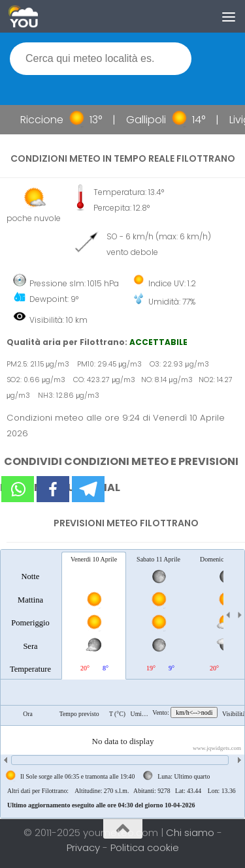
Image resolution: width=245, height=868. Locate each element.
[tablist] (122, 684)
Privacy (85, 847)
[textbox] (101, 59)
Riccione (45, 120)
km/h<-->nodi (194, 712)
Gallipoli (149, 120)
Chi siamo (191, 832)
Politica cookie (145, 847)
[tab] (30, 615)
